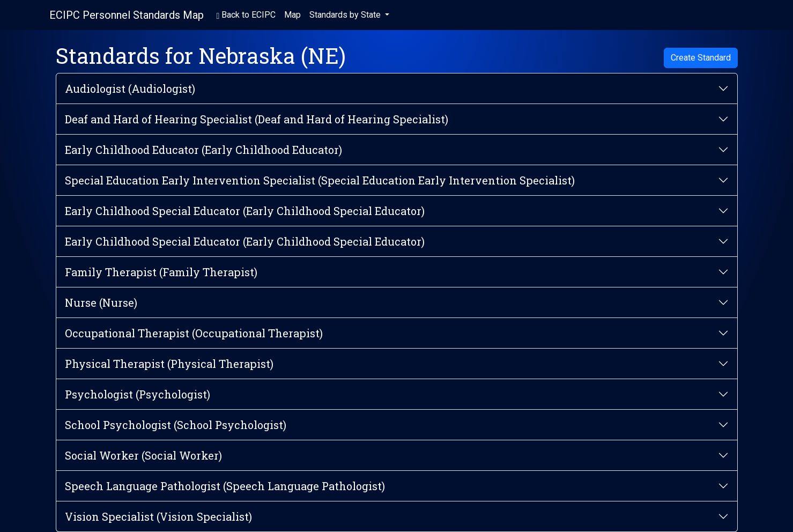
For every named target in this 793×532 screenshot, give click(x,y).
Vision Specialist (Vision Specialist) (158, 516)
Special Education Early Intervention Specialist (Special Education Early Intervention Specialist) (320, 180)
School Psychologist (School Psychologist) (176, 425)
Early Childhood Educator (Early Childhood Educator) (203, 150)
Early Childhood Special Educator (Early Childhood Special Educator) (245, 211)
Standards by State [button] (346, 15)
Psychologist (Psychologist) (138, 394)
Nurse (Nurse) (101, 302)
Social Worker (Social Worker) (143, 455)
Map (292, 15)
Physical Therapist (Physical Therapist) (169, 364)
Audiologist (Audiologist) (130, 88)
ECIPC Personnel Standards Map (127, 15)
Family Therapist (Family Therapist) (161, 272)
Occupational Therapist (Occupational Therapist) (194, 333)
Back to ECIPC (246, 15)
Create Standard (701, 58)
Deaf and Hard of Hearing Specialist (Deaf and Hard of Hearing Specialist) (257, 119)
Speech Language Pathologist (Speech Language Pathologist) (225, 486)
